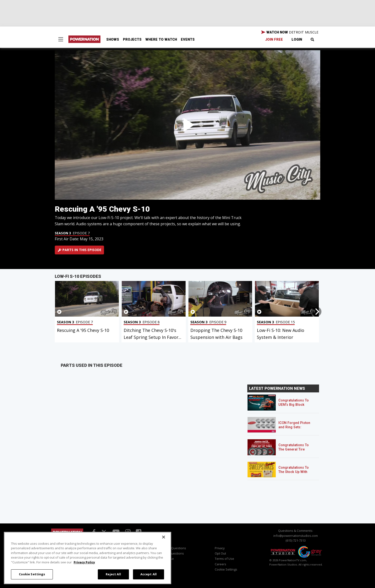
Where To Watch (161, 40)
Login (297, 40)
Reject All (113, 574)
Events (188, 40)
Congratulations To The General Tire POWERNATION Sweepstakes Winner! (295, 452)
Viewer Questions (173, 548)
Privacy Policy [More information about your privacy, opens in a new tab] (84, 562)
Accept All (149, 574)
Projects (132, 40)
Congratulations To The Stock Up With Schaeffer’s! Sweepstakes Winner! (295, 474)
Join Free (274, 40)
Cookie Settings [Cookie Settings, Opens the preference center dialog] (32, 574)
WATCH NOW (290, 32)
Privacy (220, 548)
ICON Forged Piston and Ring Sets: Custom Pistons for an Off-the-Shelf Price (296, 429)
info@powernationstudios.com (296, 536)
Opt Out (220, 553)
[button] (61, 40)
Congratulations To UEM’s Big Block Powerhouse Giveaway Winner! (294, 407)
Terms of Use (224, 559)
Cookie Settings (226, 569)
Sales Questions (172, 553)
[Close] (164, 537)
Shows (113, 40)
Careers (221, 564)
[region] (88, 558)
